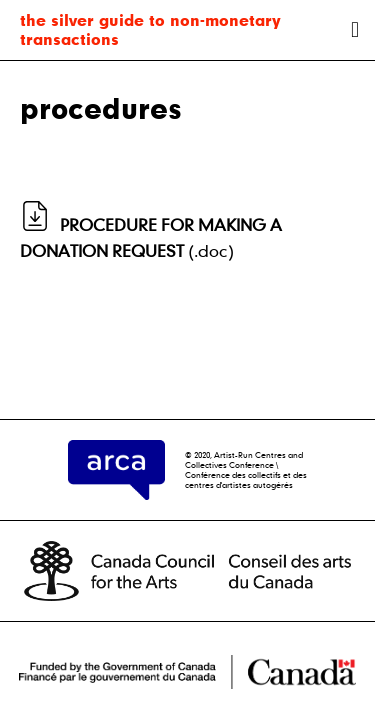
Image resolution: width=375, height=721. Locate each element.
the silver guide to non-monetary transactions (150, 29)
